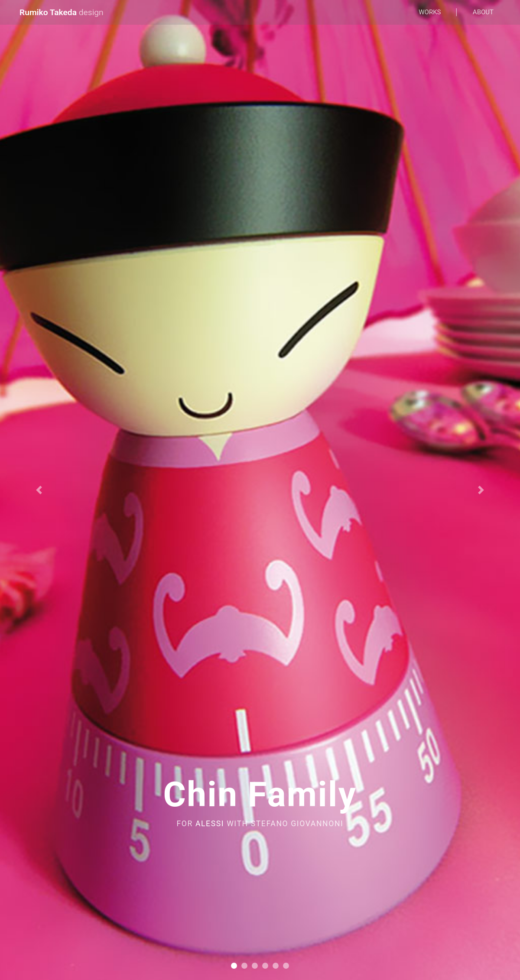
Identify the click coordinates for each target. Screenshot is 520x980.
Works (430, 12)
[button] (39, 490)
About (483, 12)
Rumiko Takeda (62, 12)
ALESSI (210, 824)
